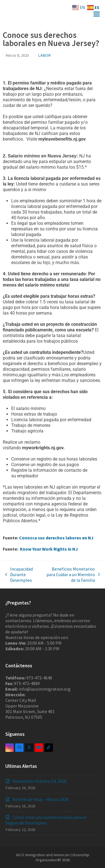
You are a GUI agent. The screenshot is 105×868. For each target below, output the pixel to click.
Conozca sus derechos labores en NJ (56, 538)
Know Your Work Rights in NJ (48, 549)
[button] (97, 14)
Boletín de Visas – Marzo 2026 (41, 799)
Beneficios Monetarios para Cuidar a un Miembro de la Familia (71, 574)
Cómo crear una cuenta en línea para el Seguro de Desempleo (46, 820)
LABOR (44, 55)
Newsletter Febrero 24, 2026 (40, 781)
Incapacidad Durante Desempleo (19, 574)
